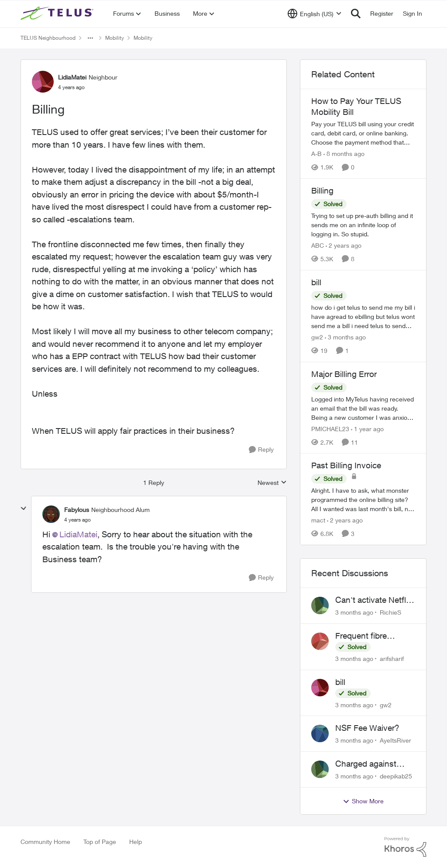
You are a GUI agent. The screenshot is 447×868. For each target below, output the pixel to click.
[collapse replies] (24, 508)
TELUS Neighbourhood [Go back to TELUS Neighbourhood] (48, 38)
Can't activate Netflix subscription (374, 600)
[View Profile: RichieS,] (320, 605)
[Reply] (261, 450)
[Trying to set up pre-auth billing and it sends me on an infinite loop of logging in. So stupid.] (363, 225)
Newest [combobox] (272, 483)
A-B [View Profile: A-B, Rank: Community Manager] (316, 154)
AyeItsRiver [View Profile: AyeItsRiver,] (395, 740)
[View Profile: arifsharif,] (320, 641)
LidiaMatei (78, 534)
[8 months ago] (344, 154)
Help (136, 842)
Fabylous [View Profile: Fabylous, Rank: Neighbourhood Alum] (77, 510)
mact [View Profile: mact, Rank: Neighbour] (318, 520)
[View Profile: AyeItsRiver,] (320, 733)
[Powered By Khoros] (406, 847)
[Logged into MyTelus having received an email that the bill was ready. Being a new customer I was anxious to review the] (363, 408)
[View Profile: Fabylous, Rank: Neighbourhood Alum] (51, 514)
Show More (363, 801)
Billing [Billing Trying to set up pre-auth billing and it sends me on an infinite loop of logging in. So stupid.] (322, 190)
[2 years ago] (344, 245)
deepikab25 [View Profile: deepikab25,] (396, 776)
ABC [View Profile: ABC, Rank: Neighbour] (318, 245)
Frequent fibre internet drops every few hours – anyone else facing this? (372, 636)
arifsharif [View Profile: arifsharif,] (392, 659)
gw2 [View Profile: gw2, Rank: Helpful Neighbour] (317, 337)
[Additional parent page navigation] (90, 38)
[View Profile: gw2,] (320, 688)
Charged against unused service (366, 764)
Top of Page (100, 842)
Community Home (45, 842)
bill (340, 682)
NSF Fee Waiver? (367, 728)
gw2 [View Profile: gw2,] (386, 704)
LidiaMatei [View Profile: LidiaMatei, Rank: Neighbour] (72, 77)
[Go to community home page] (58, 14)
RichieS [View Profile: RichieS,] (390, 612)
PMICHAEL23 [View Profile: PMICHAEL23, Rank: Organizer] (330, 428)
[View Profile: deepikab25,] (320, 769)
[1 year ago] (367, 428)
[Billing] (77, 520)
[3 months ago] (345, 337)
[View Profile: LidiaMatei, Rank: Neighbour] (43, 82)
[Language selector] (315, 14)
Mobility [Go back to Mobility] (115, 38)
